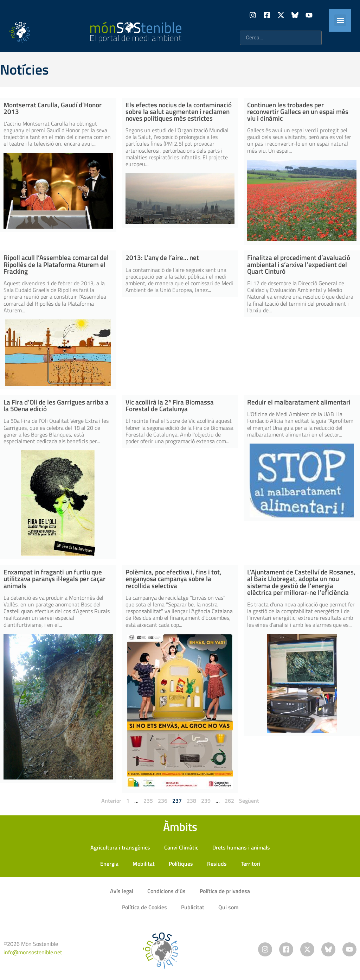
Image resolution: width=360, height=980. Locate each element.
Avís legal (122, 891)
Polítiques (181, 864)
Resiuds (217, 864)
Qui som (228, 907)
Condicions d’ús (166, 891)
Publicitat (193, 907)
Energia (109, 864)
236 (163, 801)
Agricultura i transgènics (120, 847)
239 (206, 801)
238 (191, 801)
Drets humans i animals (241, 847)
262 (229, 801)
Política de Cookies (144, 907)
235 (148, 801)
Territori (250, 864)
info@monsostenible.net (33, 952)
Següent (249, 801)
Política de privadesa (225, 891)
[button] (340, 20)
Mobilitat (144, 864)
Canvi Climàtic (181, 847)
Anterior (111, 801)
